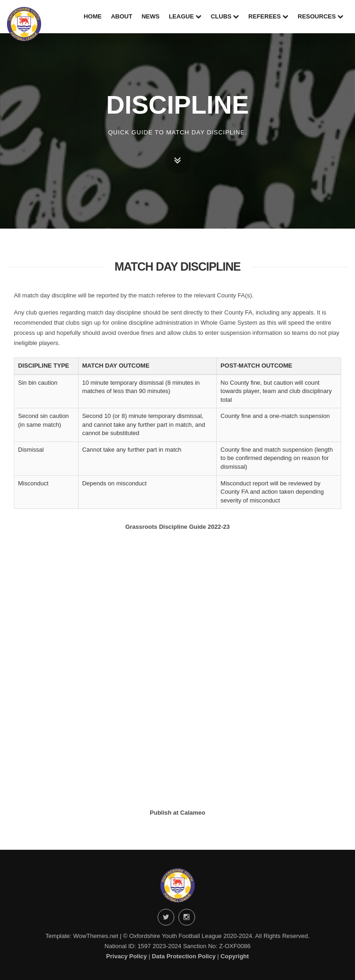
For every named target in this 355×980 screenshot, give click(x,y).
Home (93, 16)
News (150, 16)
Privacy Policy (127, 956)
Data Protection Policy (184, 956)
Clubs (225, 16)
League (185, 16)
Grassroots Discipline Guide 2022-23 (177, 527)
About (122, 16)
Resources (321, 16)
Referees (268, 16)
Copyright (235, 956)
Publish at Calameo (177, 813)
